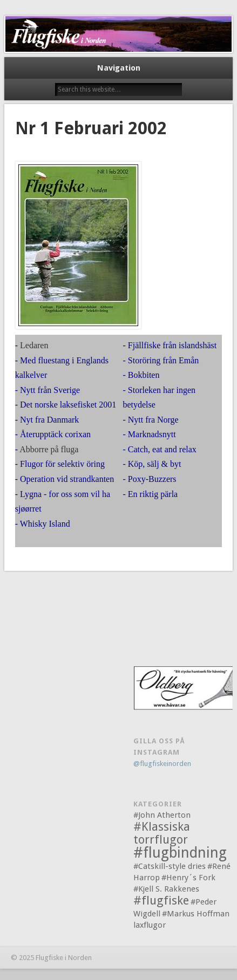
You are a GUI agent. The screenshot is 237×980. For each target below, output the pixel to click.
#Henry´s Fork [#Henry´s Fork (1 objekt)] (188, 878)
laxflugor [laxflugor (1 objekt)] (150, 925)
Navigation (119, 68)
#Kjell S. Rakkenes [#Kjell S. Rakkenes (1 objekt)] (166, 889)
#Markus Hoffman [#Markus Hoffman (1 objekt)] (196, 914)
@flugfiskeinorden (162, 764)
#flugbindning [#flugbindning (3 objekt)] (180, 853)
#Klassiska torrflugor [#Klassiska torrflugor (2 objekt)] (162, 833)
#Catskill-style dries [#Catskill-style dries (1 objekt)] (170, 866)
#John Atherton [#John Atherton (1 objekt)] (162, 815)
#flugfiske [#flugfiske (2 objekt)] (161, 900)
